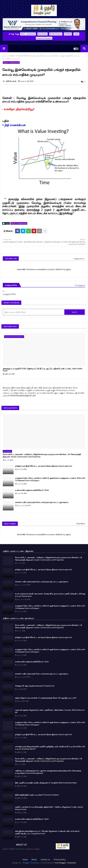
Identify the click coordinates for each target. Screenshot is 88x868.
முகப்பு (5, 56)
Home (25, 859)
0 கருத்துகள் (80, 285)
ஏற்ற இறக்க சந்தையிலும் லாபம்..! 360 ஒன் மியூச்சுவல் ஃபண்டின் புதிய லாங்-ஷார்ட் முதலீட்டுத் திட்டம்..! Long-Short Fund (48, 832)
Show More (81, 524)
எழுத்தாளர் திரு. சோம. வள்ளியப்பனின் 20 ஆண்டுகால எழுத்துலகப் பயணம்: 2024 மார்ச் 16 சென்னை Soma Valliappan (50, 479)
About (34, 859)
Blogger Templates (31, 863)
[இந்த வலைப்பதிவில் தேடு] (34, 312)
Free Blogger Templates (66, 863)
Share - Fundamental (19, 56)
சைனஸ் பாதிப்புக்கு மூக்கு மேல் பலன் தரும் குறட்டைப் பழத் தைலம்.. (42, 502)
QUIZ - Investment (28, 34)
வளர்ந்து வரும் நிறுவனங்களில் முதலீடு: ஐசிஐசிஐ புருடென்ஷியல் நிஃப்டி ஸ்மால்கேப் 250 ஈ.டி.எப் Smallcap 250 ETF (50, 748)
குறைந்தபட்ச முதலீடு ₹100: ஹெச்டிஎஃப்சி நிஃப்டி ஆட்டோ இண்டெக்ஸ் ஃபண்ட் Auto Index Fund (43, 370)
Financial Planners (44, 38)
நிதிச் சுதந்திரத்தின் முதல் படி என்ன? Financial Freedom (37, 795)
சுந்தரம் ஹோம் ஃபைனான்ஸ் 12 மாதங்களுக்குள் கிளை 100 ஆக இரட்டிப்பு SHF (46, 698)
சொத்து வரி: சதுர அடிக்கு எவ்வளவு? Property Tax (35, 686)
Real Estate (43, 34)
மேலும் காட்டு (79, 259)
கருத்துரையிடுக (9, 294)
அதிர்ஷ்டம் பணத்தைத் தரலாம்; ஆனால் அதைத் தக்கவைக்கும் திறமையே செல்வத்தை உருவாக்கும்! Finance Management (48, 772)
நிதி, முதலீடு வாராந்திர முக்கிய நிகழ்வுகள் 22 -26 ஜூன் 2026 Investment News (46, 783)
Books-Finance (56, 34)
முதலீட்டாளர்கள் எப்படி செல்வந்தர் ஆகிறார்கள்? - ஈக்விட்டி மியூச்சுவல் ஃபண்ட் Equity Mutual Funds (49, 808)
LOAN (76, 34)
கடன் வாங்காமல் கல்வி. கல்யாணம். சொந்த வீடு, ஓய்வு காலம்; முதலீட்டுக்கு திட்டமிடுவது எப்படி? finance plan (50, 595)
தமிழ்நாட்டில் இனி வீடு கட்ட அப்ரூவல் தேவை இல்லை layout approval (44, 466)
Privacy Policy (60, 859)
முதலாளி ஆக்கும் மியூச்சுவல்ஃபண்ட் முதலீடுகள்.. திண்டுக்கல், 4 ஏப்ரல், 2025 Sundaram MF (50, 711)
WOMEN (68, 34)
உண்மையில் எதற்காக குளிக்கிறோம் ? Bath (32, 490)
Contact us (45, 859)
